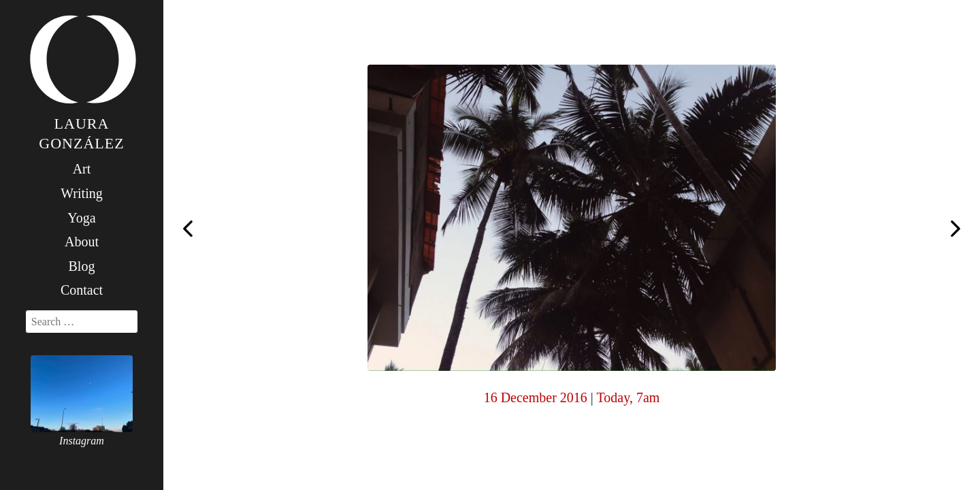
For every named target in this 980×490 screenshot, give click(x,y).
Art (82, 169)
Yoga (81, 218)
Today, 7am (628, 397)
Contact (82, 290)
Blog (82, 266)
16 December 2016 (536, 397)
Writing (81, 193)
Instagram (82, 441)
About (82, 242)
